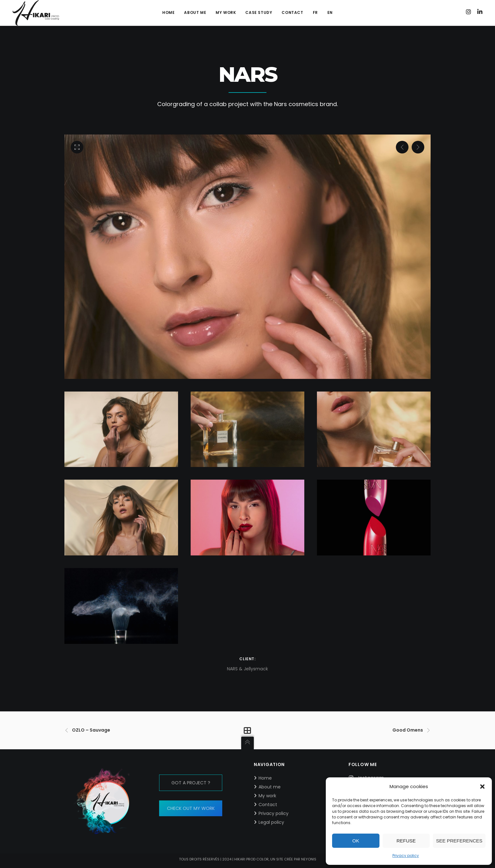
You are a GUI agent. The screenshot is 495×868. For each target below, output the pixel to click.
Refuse (406, 841)
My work (267, 796)
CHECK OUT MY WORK (191, 808)
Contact (268, 805)
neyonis (309, 859)
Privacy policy (406, 856)
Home (265, 778)
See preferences (459, 841)
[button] (482, 787)
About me (270, 787)
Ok (356, 841)
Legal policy (271, 822)
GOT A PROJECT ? (191, 783)
